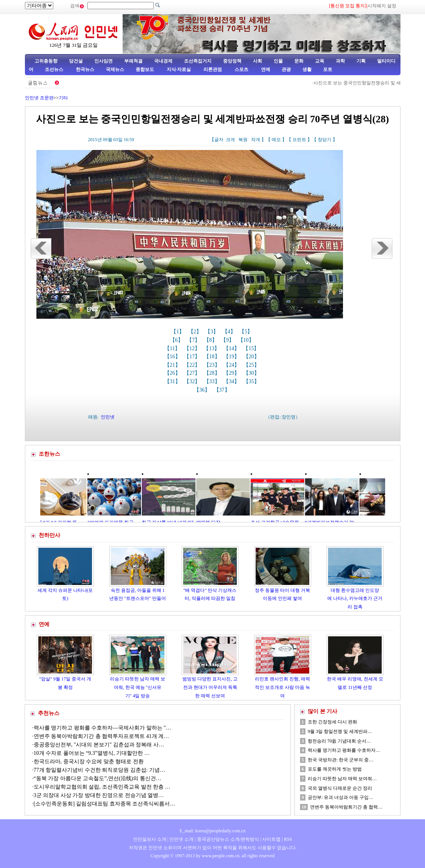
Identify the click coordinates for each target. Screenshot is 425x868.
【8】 (211, 340)
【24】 (232, 365)
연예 (265, 69)
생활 (307, 69)
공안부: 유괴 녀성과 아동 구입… (340, 797)
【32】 (193, 381)
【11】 (173, 348)
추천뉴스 (49, 713)
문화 (299, 61)
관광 (286, 69)
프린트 (299, 140)
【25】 (252, 365)
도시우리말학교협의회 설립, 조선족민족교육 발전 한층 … (102, 787)
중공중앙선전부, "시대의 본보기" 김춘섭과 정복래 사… (99, 745)
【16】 (173, 357)
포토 (328, 69)
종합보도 (145, 69)
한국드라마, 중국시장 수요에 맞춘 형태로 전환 (89, 762)
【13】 (212, 348)
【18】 (213, 357)
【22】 (193, 365)
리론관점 (213, 69)
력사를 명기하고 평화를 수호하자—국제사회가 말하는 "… (103, 728)
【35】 (252, 381)
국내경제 (163, 61)
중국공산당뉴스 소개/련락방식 (228, 839)
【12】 (193, 348)
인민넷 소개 (181, 839)
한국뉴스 (85, 69)
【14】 (232, 348)
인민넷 (108, 417)
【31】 (173, 381)
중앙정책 (232, 61)
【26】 (173, 373)
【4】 (230, 332)
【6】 (177, 340)
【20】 (252, 357)
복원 (243, 140)
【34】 (232, 381)
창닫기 (325, 140)
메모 (276, 140)
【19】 (232, 357)
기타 (63, 98)
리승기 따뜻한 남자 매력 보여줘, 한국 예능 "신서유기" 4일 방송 (138, 687)
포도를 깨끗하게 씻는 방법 (335, 769)
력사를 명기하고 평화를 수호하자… (344, 750)
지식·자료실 (179, 69)
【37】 (223, 390)
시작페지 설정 (382, 6)
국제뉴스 (115, 69)
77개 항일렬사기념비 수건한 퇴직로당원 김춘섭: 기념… (99, 770)
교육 (320, 61)
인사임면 (103, 61)
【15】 (252, 348)
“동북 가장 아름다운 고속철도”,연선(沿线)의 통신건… (98, 778)
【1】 (178, 332)
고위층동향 (46, 61)
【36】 (203, 390)
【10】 (247, 340)
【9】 (228, 340)
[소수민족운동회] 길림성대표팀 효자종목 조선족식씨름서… (105, 804)
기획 (361, 61)
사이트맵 (271, 839)
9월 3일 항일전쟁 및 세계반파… (340, 731)
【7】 (194, 340)
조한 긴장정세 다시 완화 (332, 722)
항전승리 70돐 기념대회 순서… (339, 741)
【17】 (193, 357)
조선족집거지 (198, 61)
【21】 (173, 365)
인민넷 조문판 (39, 98)
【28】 (213, 373)
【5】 (247, 332)
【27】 (193, 373)
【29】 (232, 373)
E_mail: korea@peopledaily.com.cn (213, 831)
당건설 (76, 61)
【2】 (196, 332)
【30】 (252, 373)
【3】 (212, 332)
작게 (256, 140)
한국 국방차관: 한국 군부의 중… (340, 760)
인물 (278, 61)
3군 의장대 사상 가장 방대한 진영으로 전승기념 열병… (99, 795)
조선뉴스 (55, 69)
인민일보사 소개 (150, 839)
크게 (230, 140)
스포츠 (241, 69)
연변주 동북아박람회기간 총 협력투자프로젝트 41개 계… (102, 736)
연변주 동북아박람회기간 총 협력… (346, 807)
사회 (258, 61)
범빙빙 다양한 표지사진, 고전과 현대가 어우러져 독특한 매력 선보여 (210, 687)
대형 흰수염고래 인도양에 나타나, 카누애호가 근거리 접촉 (355, 599)
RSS (288, 839)
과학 (340, 61)
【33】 (213, 381)
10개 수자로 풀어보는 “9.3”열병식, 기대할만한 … (92, 753)
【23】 (213, 365)
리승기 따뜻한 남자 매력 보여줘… (342, 779)
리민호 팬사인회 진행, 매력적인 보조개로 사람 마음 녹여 (282, 687)
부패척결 (133, 61)
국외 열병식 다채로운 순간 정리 (340, 788)
